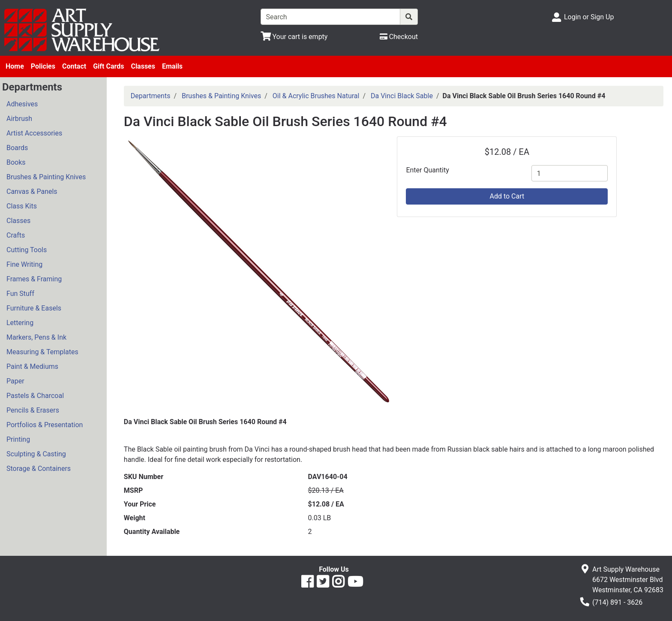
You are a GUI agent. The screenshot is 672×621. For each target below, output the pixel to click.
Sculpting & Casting (36, 454)
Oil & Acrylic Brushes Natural (316, 96)
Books (16, 162)
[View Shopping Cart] (294, 37)
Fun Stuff (20, 294)
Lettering (20, 323)
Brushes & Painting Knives (46, 177)
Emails (172, 66)
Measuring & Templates (42, 352)
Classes (143, 66)
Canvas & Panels (32, 191)
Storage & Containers (39, 469)
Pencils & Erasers (33, 410)
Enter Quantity (427, 170)
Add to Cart (507, 196)
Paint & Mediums (32, 366)
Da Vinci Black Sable (402, 96)
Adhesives (22, 104)
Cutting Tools (27, 250)
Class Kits (22, 206)
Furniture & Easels (34, 308)
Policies (43, 66)
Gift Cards (108, 66)
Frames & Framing (34, 279)
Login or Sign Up (589, 17)
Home (15, 66)
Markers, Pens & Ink (36, 337)
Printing (18, 439)
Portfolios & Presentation (45, 425)
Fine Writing (24, 264)
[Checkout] (399, 37)
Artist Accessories (34, 133)
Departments (151, 96)
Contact (74, 66)
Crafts (16, 235)
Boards (17, 148)
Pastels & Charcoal (35, 396)
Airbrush (19, 119)
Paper (15, 381)
